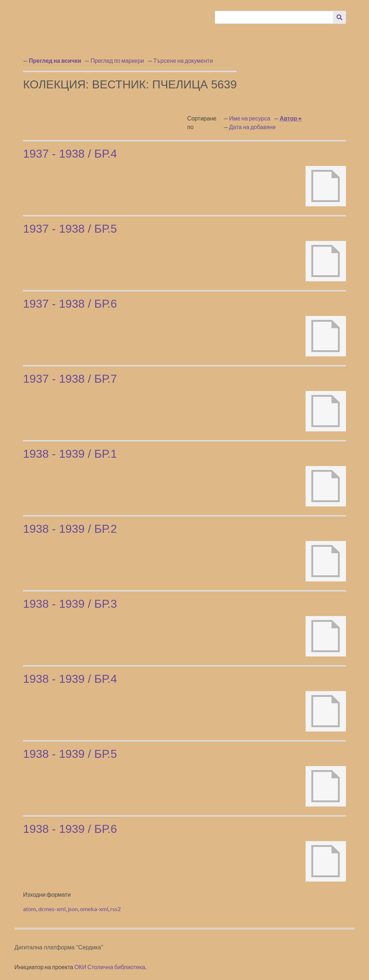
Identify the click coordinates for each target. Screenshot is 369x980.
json (73, 909)
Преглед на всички (55, 60)
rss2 (115, 909)
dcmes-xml (52, 909)
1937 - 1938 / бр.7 (70, 379)
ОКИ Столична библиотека (110, 967)
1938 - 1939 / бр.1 (70, 454)
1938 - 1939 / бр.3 (70, 604)
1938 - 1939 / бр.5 (70, 754)
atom (30, 909)
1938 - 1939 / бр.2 (70, 529)
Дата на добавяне (253, 127)
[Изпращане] (339, 17)
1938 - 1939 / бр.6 (70, 829)
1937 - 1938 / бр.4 (70, 154)
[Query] (274, 17)
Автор (289, 118)
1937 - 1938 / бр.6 (70, 304)
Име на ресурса (250, 118)
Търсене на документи (183, 60)
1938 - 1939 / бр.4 (70, 679)
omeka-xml (94, 909)
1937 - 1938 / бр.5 (70, 229)
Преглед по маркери (117, 60)
